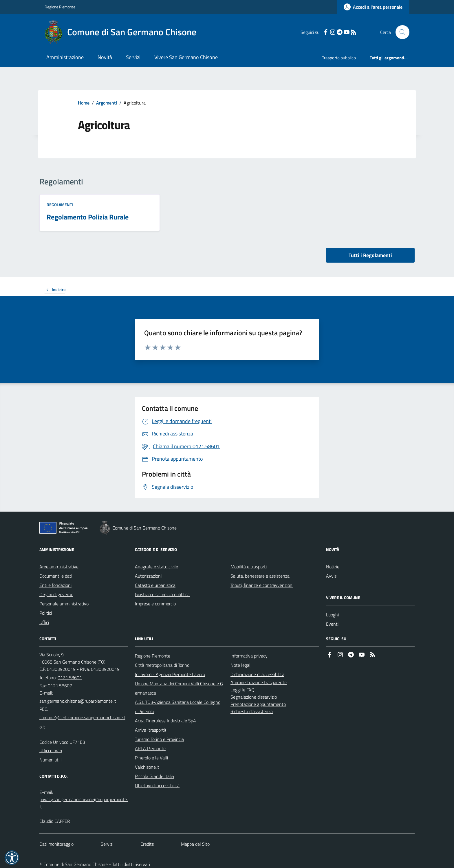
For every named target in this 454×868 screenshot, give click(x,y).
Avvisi (332, 576)
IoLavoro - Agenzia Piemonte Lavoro (170, 674)
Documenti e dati (56, 576)
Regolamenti (60, 205)
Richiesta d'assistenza (252, 711)
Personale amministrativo (64, 604)
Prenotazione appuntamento (258, 704)
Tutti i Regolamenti (370, 255)
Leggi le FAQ (242, 690)
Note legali (241, 665)
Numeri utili (50, 760)
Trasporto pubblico (339, 58)
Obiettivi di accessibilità (157, 785)
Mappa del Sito (195, 844)
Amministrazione (65, 57)
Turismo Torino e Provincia (159, 739)
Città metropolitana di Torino (162, 665)
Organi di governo (56, 594)
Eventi (332, 624)
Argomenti (107, 103)
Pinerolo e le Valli (151, 758)
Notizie (333, 567)
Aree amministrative (59, 567)
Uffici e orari (51, 750)
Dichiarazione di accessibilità (257, 674)
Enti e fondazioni (55, 585)
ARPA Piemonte (150, 748)
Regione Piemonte (60, 7)
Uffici (44, 622)
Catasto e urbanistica (155, 585)
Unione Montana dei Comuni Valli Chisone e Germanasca (179, 688)
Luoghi (332, 615)
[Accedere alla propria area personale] (373, 7)
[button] (12, 858)
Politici (46, 613)
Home (84, 103)
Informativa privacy (249, 656)
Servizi (133, 57)
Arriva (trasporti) (150, 730)
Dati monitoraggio (56, 844)
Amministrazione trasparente (259, 682)
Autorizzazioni (148, 576)
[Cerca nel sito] (400, 32)
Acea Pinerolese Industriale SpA (165, 721)
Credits (147, 844)
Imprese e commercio (155, 604)
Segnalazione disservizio (254, 697)
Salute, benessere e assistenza (260, 576)
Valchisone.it (147, 767)
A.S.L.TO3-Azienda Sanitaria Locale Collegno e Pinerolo (178, 707)
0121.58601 (70, 677)
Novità (105, 57)
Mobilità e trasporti (249, 567)
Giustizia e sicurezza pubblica (162, 594)
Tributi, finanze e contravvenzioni (262, 585)
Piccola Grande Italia (154, 776)
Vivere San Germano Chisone (186, 57)
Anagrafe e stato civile (156, 567)
